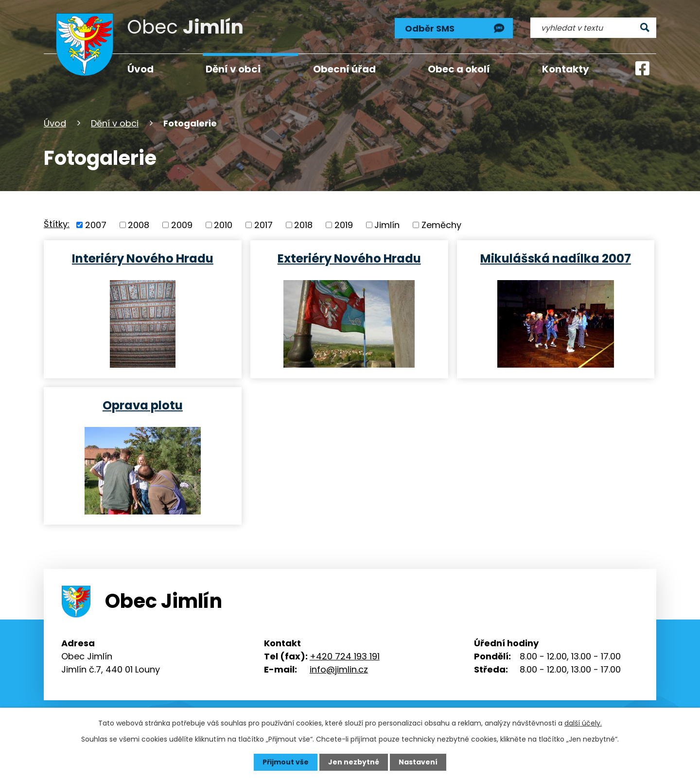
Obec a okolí (459, 69)
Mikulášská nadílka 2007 (556, 258)
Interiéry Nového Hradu (143, 258)
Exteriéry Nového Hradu (349, 258)
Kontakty (566, 69)
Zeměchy (441, 225)
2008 (139, 225)
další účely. (583, 723)
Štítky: (57, 224)
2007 (96, 225)
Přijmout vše (286, 762)
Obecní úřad (344, 69)
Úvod (55, 123)
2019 (344, 225)
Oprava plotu (143, 405)
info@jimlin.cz (339, 669)
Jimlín (387, 225)
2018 (303, 225)
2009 (182, 225)
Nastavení (418, 762)
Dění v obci (115, 123)
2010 (223, 225)
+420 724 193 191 (345, 656)
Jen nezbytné (354, 762)
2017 (263, 225)
